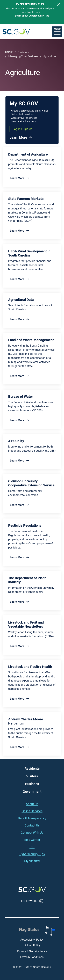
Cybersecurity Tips (32, 854)
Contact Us (32, 825)
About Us (32, 804)
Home (9, 52)
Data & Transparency (32, 818)
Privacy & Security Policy (32, 951)
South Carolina (16, 32)
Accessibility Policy (32, 939)
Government (32, 791)
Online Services (32, 811)
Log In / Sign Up (22, 129)
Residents (32, 768)
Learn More (18, 137)
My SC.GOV (32, 861)
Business (23, 52)
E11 (32, 847)
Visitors (32, 776)
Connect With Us (32, 832)
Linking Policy (32, 945)
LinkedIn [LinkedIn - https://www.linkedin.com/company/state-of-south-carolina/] (41, 901)
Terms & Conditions (32, 957)
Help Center (32, 840)
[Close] (58, 5)
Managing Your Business (23, 56)
